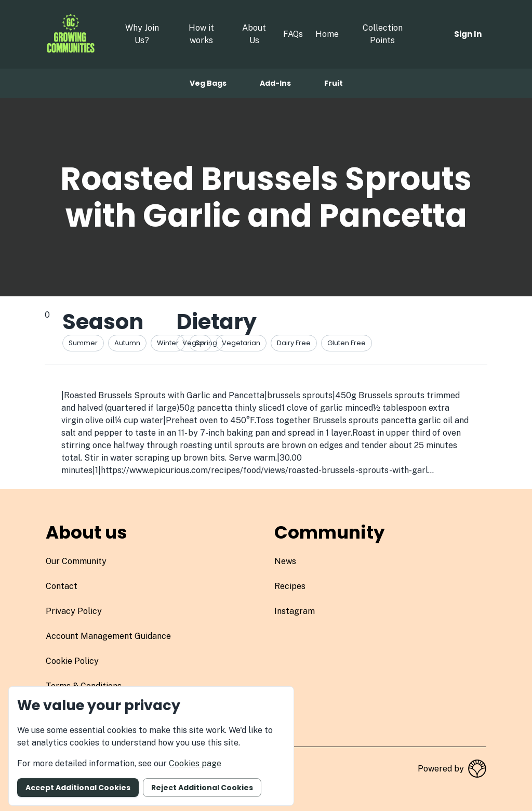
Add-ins (275, 83)
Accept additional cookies (78, 788)
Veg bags (208, 83)
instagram (295, 611)
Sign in (468, 34)
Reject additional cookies (202, 788)
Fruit (334, 83)
